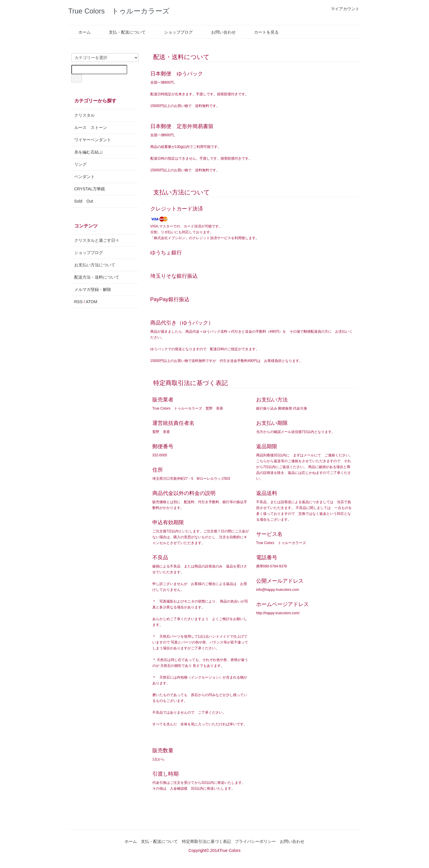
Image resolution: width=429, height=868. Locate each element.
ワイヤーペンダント (93, 140)
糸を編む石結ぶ (89, 152)
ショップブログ (174, 32)
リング (80, 164)
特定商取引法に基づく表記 (206, 841)
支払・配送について (123, 32)
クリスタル (85, 115)
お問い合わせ (219, 32)
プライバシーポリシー (255, 841)
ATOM (91, 302)
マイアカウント (342, 9)
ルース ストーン (91, 127)
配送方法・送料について (97, 277)
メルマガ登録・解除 (93, 289)
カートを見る (262, 32)
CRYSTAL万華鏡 (90, 189)
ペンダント (85, 177)
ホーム (80, 32)
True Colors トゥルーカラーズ (119, 11)
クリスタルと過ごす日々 (97, 240)
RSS (79, 302)
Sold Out (84, 201)
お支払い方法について (95, 265)
